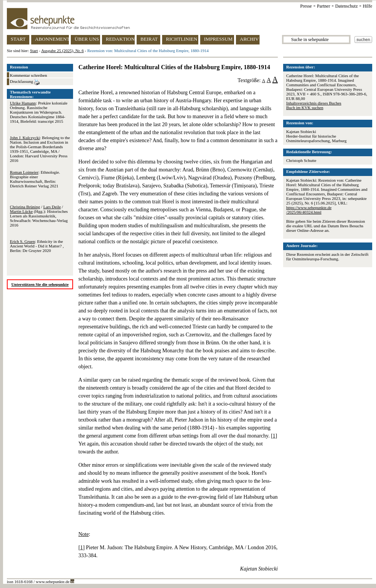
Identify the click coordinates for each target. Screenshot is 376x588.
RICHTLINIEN (182, 39)
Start (34, 51)
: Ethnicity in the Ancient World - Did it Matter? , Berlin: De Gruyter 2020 (37, 246)
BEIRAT (149, 39)
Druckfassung (25, 82)
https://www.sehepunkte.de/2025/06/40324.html (309, 210)
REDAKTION (120, 39)
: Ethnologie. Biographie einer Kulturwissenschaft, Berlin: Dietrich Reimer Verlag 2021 (35, 179)
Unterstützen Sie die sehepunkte (40, 284)
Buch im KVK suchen (305, 108)
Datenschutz (347, 6)
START (18, 39)
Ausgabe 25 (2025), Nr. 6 (62, 51)
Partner (324, 6)
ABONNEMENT (52, 39)
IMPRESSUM (218, 39)
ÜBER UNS (87, 39)
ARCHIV (249, 39)
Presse (306, 6)
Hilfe (367, 6)
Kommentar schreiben (28, 75)
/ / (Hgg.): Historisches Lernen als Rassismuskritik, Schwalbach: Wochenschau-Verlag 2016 (39, 216)
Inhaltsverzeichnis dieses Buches (314, 103)
